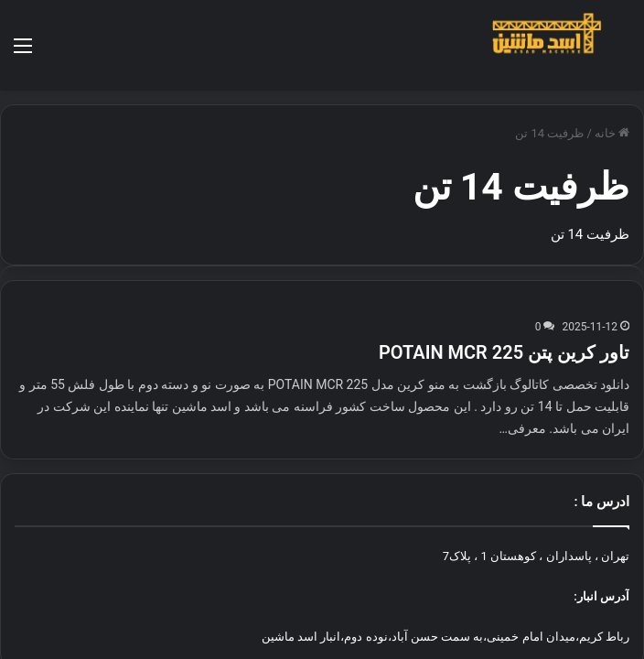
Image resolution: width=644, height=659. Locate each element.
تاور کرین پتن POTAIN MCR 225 (504, 299)
